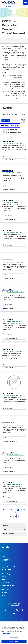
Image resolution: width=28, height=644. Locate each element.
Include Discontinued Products (13, 132)
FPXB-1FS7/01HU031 (8, 171)
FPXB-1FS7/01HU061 (8, 200)
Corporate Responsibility (8, 567)
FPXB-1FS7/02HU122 (8, 453)
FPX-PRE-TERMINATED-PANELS (15, 143)
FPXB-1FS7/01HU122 (8, 260)
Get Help (5, 547)
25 (18, 510)
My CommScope (6, 574)
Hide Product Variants (11, 130)
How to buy (5, 554)
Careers (4, 564)
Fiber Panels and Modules (9, 7)
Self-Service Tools (7, 557)
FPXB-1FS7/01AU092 (8, 141)
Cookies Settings (14, 637)
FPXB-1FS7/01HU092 (8, 230)
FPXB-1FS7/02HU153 (8, 482)
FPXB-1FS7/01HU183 (8, 319)
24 (14, 510)
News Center (5, 582)
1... (6, 510)
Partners (4, 577)
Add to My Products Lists (11, 160)
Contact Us (5, 551)
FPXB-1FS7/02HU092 (8, 423)
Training (4, 580)
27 (24, 510)
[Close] (26, 624)
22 (9, 510)
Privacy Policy (6, 633)
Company (6, 560)
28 (13, 512)
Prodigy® (4, 592)
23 (12, 510)
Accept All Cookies (14, 641)
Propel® (4, 595)
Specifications (9, 156)
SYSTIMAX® (5, 590)
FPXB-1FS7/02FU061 (8, 349)
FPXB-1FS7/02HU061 (8, 393)
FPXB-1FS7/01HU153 (8, 290)
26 (21, 510)
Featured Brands (9, 585)
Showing (6, 115)
